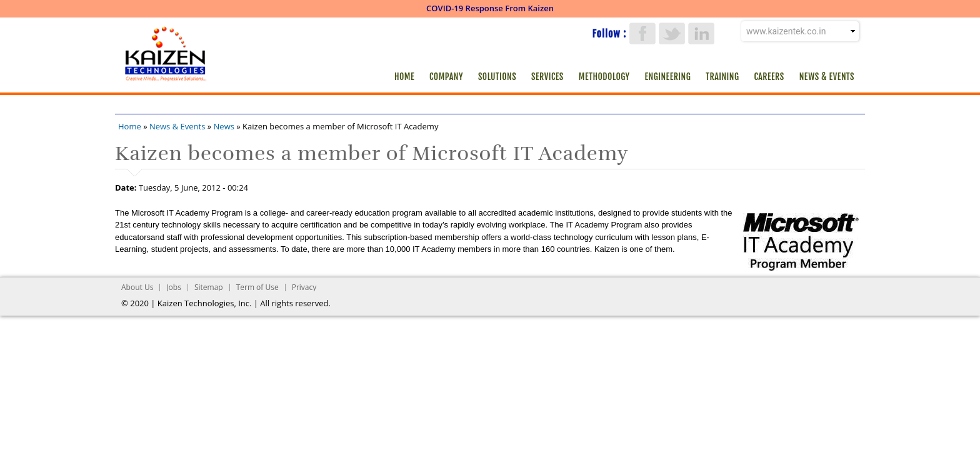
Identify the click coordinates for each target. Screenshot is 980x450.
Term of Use (257, 287)
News (224, 126)
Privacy (304, 287)
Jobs (174, 287)
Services (547, 77)
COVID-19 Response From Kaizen (490, 8)
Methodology (604, 77)
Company (446, 77)
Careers (769, 77)
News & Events (827, 77)
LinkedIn (701, 33)
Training (722, 77)
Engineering (668, 77)
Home (404, 77)
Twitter (672, 33)
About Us (137, 287)
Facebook (642, 33)
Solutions (497, 77)
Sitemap (209, 287)
